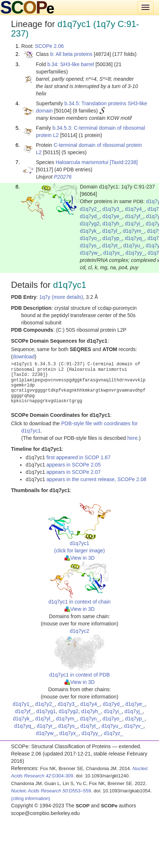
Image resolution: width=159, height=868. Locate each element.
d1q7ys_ (90, 245)
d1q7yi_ (134, 224)
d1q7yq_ (135, 238)
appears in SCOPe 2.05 (74, 465)
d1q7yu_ (133, 245)
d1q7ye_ (112, 216)
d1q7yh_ (112, 224)
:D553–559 (51, 791)
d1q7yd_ (90, 216)
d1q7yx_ (113, 253)
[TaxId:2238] (124, 162)
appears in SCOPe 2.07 (74, 472)
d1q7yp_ (112, 238)
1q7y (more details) (61, 297)
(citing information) (31, 798)
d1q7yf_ (134, 216)
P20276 (63, 177)
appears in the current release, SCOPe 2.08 (96, 479)
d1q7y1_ (22, 704)
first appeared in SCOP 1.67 (79, 457)
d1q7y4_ (135, 209)
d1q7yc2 (80, 631)
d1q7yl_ (111, 231)
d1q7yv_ (134, 726)
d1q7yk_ (90, 231)
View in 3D (80, 558)
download (24, 357)
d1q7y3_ (112, 209)
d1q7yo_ (90, 238)
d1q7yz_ (113, 733)
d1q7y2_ (90, 209)
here (132, 438)
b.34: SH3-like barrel (71, 64)
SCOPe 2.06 (49, 46)
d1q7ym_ (134, 231)
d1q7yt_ (111, 245)
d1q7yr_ (46, 726)
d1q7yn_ (90, 719)
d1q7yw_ (90, 253)
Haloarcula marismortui (82, 162)
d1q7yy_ (135, 253)
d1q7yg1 (46, 711)
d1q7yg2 (90, 224)
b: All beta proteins (71, 54)
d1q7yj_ (134, 711)
